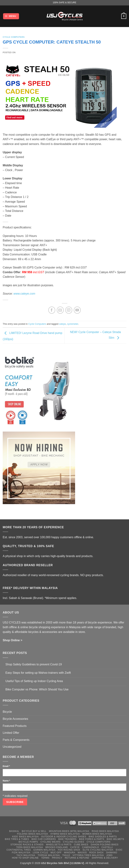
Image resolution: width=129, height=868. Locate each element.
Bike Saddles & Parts (103, 837)
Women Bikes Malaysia (97, 834)
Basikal (14, 831)
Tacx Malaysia (26, 855)
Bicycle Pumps (28, 842)
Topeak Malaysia (49, 855)
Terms (45, 858)
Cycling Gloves (74, 842)
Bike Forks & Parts (92, 839)
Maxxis (82, 853)
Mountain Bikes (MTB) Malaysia (69, 831)
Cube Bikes (81, 845)
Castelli (107, 847)
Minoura (70, 853)
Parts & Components (16, 740)
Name (6, 781)
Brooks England (57, 847)
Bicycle (7, 712)
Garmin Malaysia (44, 850)
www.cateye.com (24, 294)
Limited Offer (11, 733)
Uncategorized (12, 747)
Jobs (109, 855)
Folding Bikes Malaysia (32, 834)
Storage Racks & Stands (27, 845)
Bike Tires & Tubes (17, 839)
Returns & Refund (77, 858)
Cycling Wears (51, 842)
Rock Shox (97, 853)
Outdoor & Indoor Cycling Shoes (64, 837)
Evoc (119, 850)
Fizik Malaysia (21, 853)
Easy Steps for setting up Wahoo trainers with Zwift (38, 673)
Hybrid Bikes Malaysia (65, 834)
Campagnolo (91, 847)
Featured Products (15, 726)
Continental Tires (19, 850)
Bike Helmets (115, 839)
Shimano (112, 853)
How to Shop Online (25, 858)
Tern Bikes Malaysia (29, 847)
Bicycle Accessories (15, 719)
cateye (62, 324)
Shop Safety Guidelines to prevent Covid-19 (34, 664)
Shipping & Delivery (105, 858)
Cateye (75, 847)
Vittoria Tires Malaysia (88, 855)
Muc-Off (56, 853)
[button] (11, 16)
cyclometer (73, 324)
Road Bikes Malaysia (105, 831)
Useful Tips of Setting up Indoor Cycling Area (34, 681)
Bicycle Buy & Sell (34, 831)
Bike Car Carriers (44, 839)
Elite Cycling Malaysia (98, 850)
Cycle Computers (14, 37)
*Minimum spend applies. (61, 598)
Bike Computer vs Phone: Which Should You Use (37, 689)
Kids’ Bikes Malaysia (26, 837)
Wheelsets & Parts (59, 845)
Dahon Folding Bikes (105, 845)
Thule (66, 855)
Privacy (57, 858)
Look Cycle (40, 853)
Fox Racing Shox (69, 850)
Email (6, 766)
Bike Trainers (67, 839)
